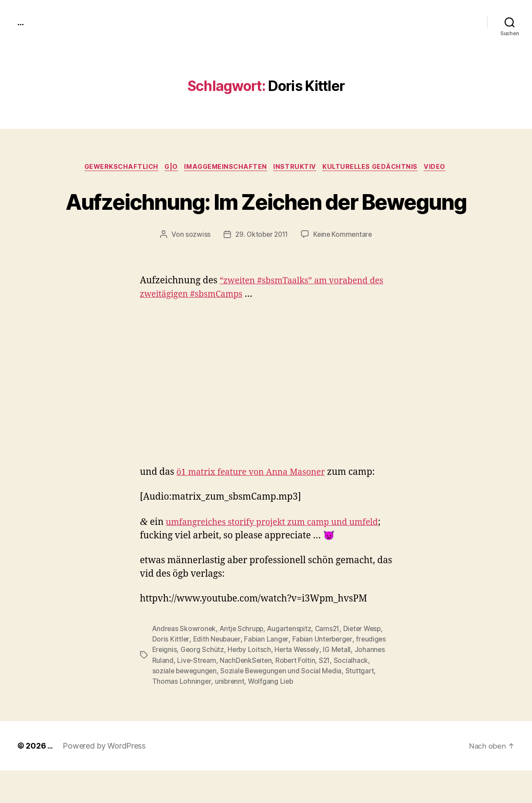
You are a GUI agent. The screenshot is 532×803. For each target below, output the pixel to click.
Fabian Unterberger (325, 672)
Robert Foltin (298, 693)
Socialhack (354, 693)
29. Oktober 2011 (261, 267)
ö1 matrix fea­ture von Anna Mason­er (256, 505)
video (445, 168)
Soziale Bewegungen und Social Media (284, 703)
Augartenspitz (293, 662)
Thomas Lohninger (182, 714)
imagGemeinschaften (226, 168)
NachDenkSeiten (247, 693)
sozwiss (195, 267)
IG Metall (341, 682)
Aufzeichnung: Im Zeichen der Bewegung (266, 217)
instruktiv (299, 168)
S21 (328, 693)
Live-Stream (197, 693)
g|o (168, 168)
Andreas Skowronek (185, 662)
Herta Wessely (300, 682)
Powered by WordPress (105, 778)
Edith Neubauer (217, 672)
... (21, 22)
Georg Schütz (203, 682)
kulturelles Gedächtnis (377, 168)
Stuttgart (364, 703)
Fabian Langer (268, 672)
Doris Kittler (171, 672)
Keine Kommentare (344, 267)
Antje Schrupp (243, 662)
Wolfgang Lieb (272, 714)
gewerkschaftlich (114, 168)
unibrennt (230, 714)
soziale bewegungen (186, 703)
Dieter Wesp (368, 662)
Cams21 (332, 662)
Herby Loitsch (251, 682)
